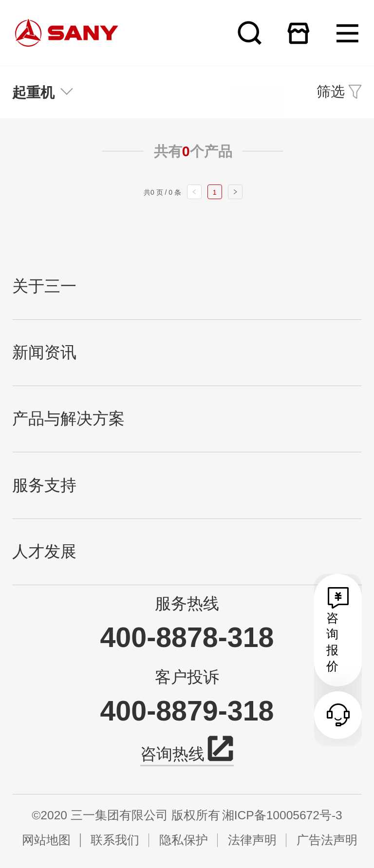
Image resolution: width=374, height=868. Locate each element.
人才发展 (44, 552)
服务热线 (187, 604)
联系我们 (115, 840)
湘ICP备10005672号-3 (282, 815)
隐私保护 (184, 840)
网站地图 (46, 840)
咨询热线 (187, 752)
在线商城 (298, 33)
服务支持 (44, 485)
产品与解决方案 (68, 419)
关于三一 (44, 286)
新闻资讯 (44, 352)
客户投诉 (187, 677)
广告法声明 (327, 840)
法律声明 (252, 840)
